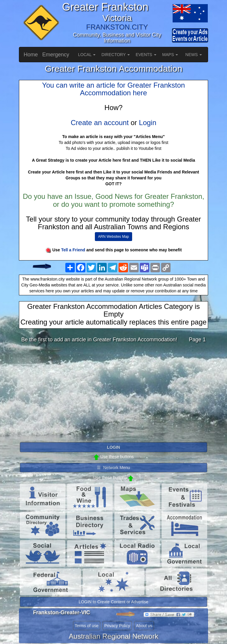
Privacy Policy (117, 626)
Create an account (100, 123)
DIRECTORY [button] (116, 55)
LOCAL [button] (87, 55)
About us (144, 626)
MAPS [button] (170, 55)
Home (31, 55)
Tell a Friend (73, 250)
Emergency (56, 55)
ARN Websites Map (113, 237)
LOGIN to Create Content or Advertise (113, 602)
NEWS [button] (194, 55)
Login (148, 123)
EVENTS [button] (146, 55)
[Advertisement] (113, 394)
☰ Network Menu (113, 468)
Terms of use (87, 626)
